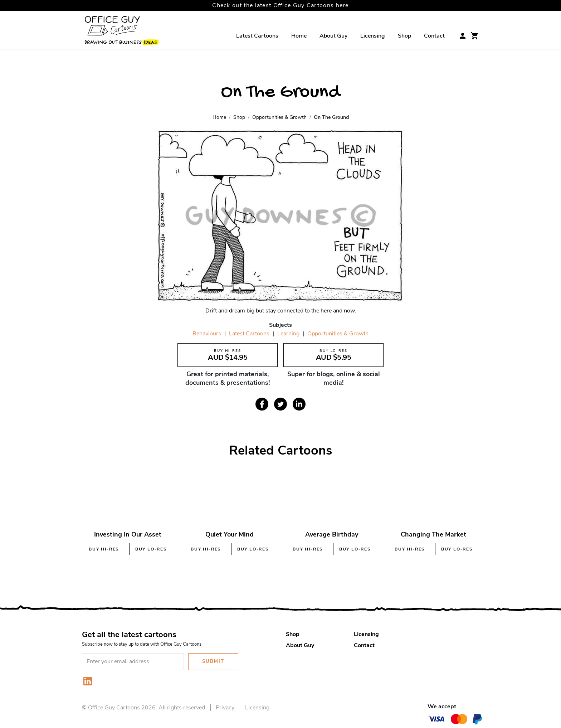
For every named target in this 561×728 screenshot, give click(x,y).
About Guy (333, 36)
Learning (288, 334)
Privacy (225, 708)
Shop (404, 36)
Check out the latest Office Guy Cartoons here (280, 5)
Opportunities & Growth (338, 334)
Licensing (373, 36)
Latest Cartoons (257, 36)
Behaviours (207, 334)
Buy (104, 549)
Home (299, 36)
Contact (434, 36)
